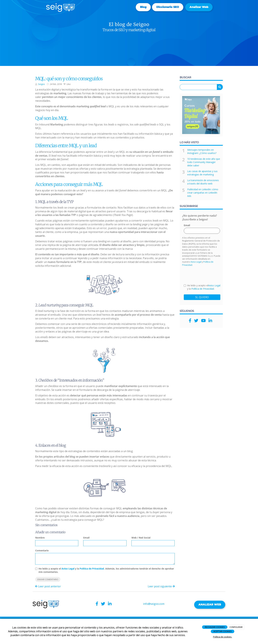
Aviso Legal (68, 569)
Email (86, 538)
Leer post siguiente (161, 586)
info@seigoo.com (154, 604)
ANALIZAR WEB (210, 605)
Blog (143, 7)
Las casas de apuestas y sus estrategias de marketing (202, 173)
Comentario (42, 550)
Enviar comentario (48, 579)
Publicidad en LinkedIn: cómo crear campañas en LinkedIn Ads (203, 193)
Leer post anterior (48, 586)
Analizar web (199, 7)
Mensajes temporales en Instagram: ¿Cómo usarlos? (202, 151)
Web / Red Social (141, 538)
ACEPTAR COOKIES (223, 631)
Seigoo (41, 84)
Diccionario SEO (168, 7)
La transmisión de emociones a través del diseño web (203, 182)
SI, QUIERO (202, 297)
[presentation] (209, 275)
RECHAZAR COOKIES (215, 627)
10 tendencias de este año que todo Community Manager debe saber (204, 162)
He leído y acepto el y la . (202, 287)
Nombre (40, 538)
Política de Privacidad (92, 569)
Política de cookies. (223, 637)
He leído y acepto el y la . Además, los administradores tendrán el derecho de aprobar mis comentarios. (106, 570)
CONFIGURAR (236, 627)
